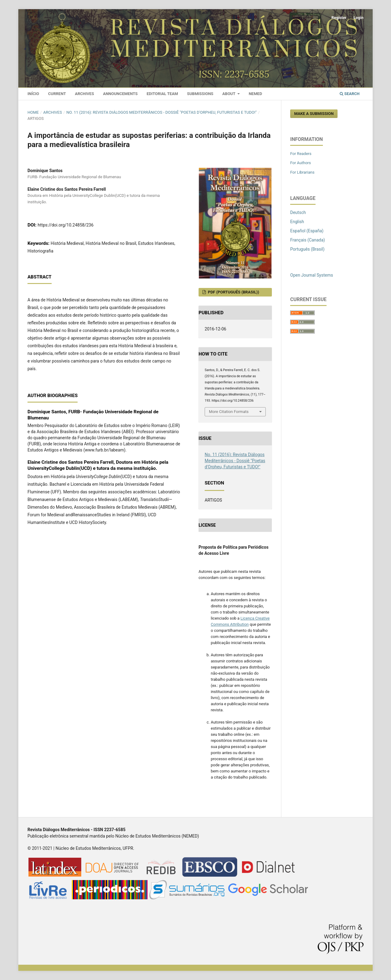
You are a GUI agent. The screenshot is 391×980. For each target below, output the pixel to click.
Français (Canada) (308, 240)
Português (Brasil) (307, 249)
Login (358, 18)
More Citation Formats (229, 412)
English (297, 222)
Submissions (200, 94)
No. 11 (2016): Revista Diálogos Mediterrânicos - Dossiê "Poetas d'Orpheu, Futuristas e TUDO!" (161, 112)
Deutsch (298, 212)
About (229, 94)
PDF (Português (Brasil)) (233, 292)
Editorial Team (162, 94)
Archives (84, 94)
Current (57, 94)
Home (33, 112)
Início (33, 94)
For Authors (301, 163)
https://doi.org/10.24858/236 (66, 225)
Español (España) (307, 231)
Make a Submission (314, 114)
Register (339, 18)
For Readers (301, 154)
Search (350, 94)
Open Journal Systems (312, 275)
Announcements (120, 94)
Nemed (255, 94)
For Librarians (302, 172)
